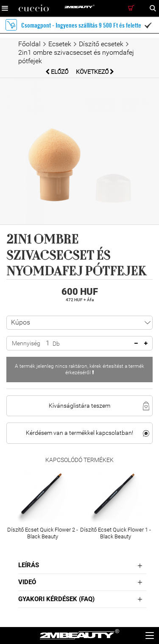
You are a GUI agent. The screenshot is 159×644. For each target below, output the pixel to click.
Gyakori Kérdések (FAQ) (56, 599)
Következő (95, 72)
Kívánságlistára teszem (79, 406)
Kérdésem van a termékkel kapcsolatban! (79, 433)
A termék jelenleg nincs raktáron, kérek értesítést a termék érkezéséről (79, 369)
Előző (57, 72)
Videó (27, 582)
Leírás (29, 565)
